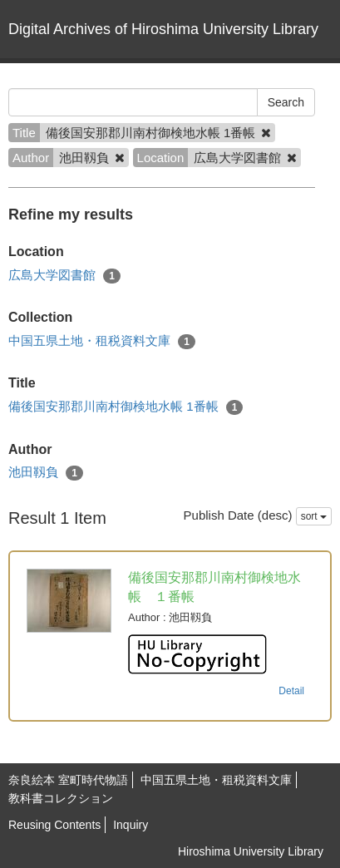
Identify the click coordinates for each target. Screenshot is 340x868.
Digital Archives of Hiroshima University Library (163, 29)
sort (314, 516)
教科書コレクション (61, 798)
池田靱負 (46, 473)
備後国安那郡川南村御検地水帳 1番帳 (126, 407)
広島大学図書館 (64, 276)
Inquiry (131, 825)
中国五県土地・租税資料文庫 (102, 341)
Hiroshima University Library (251, 851)
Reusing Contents (54, 825)
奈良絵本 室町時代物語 (68, 780)
